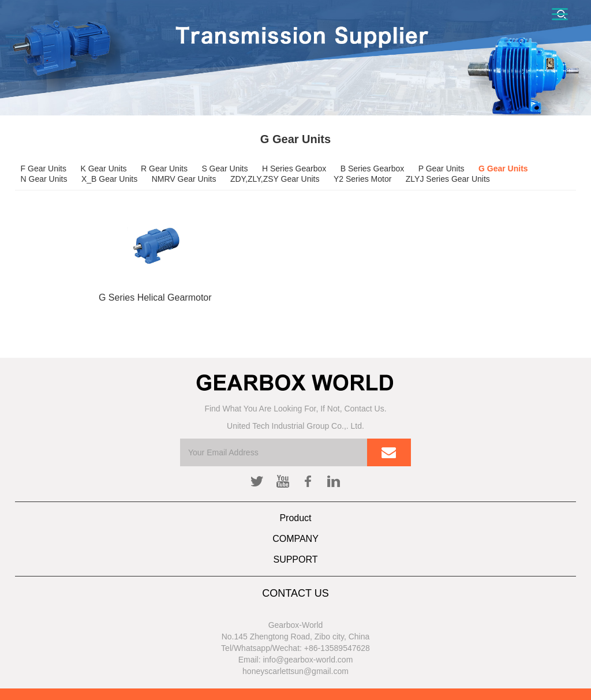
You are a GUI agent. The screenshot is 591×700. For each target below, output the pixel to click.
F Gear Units (44, 169)
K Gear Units (103, 169)
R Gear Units (164, 169)
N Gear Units (44, 179)
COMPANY (295, 539)
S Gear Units (225, 169)
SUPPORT (295, 559)
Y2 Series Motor (362, 179)
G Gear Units (503, 169)
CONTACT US (295, 593)
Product (295, 518)
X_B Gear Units (109, 179)
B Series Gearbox (373, 169)
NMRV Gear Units (184, 179)
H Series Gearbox (294, 169)
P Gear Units (442, 169)
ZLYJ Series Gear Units (448, 179)
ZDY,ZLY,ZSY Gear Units (275, 179)
